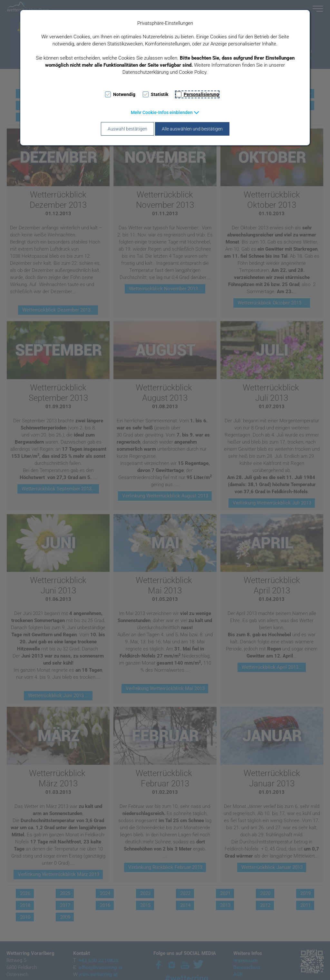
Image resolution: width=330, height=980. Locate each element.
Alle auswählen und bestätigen (192, 129)
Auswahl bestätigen (127, 129)
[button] (165, 112)
